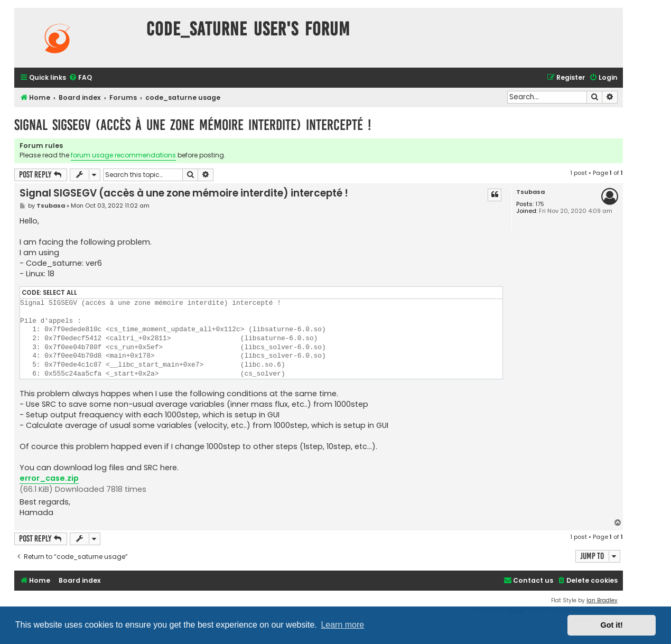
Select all (60, 293)
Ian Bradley (602, 600)
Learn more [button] (342, 625)
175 (540, 204)
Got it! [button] (612, 625)
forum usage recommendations (123, 155)
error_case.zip (49, 478)
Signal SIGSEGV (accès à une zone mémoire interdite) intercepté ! (193, 125)
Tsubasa (530, 192)
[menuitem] (80, 78)
